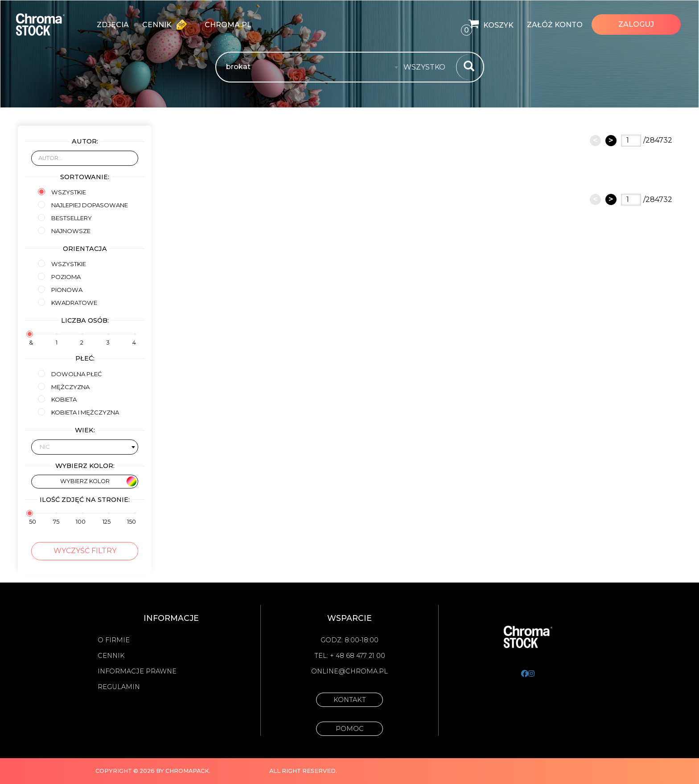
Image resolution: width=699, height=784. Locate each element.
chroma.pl (228, 25)
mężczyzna (64, 387)
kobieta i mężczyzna (78, 412)
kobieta (57, 399)
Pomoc (350, 729)
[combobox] (427, 67)
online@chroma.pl (349, 671)
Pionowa (60, 289)
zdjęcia (113, 25)
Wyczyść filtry (85, 551)
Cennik (167, 25)
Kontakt (350, 700)
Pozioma (59, 277)
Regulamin (119, 687)
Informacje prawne (137, 671)
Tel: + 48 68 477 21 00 (350, 656)
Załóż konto (555, 25)
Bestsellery (65, 218)
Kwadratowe (68, 302)
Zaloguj (636, 24)
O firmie (114, 640)
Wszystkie (62, 192)
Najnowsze (64, 231)
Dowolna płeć (70, 374)
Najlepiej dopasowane (83, 205)
